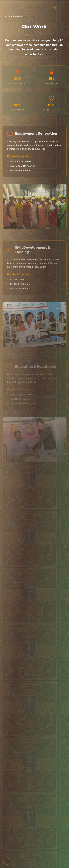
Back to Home (13, 16)
